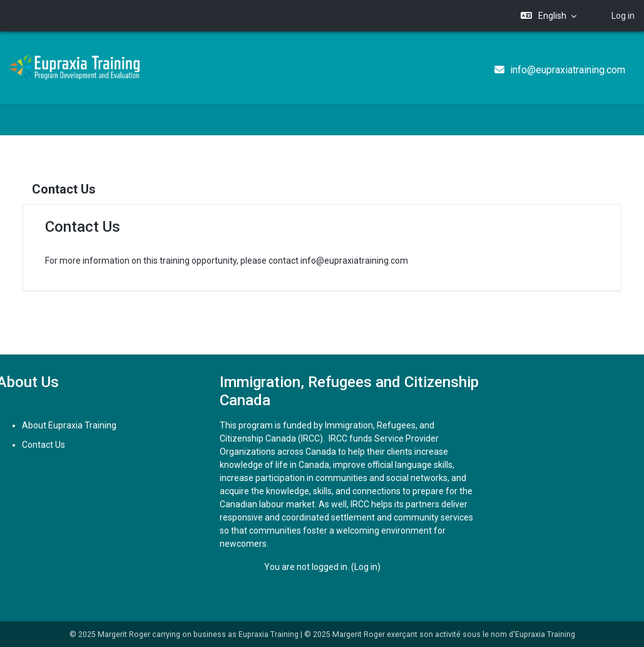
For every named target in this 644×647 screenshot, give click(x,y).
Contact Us (56, 445)
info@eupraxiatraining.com (568, 70)
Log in (623, 16)
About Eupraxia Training (82, 425)
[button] (549, 16)
